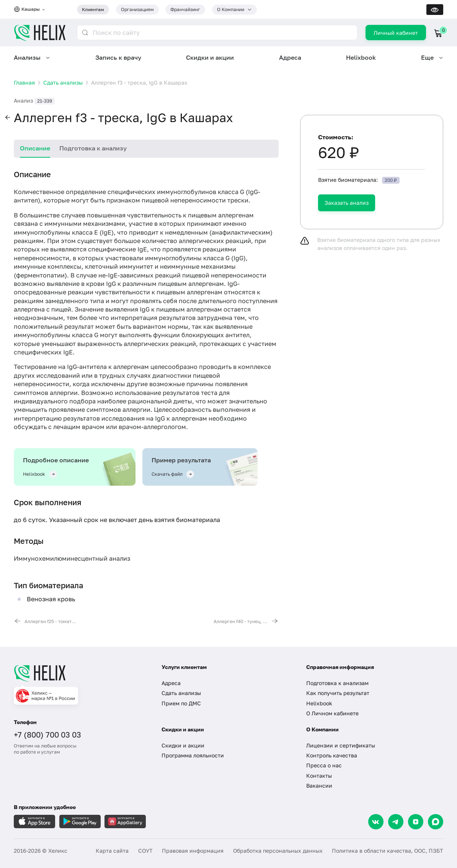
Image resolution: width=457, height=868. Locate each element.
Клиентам (93, 9)
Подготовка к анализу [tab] (93, 148)
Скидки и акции (210, 57)
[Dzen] (416, 822)
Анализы (27, 57)
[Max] (436, 822)
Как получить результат (338, 693)
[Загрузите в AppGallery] (125, 821)
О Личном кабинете (332, 713)
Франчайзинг (185, 9)
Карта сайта (112, 851)
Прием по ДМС (181, 703)
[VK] (376, 822)
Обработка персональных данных (278, 851)
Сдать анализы (181, 693)
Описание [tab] (35, 148)
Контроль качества (332, 755)
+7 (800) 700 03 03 (47, 734)
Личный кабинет (396, 33)
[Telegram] (396, 822)
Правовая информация (193, 851)
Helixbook (361, 57)
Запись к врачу (118, 57)
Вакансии (319, 786)
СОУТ (145, 851)
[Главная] (81, 673)
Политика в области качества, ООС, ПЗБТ (388, 851)
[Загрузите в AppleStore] (34, 821)
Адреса (290, 57)
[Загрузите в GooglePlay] (80, 821)
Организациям (137, 9)
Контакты (319, 776)
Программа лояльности (193, 755)
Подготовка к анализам (337, 683)
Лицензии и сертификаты (341, 745)
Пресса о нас (324, 765)
